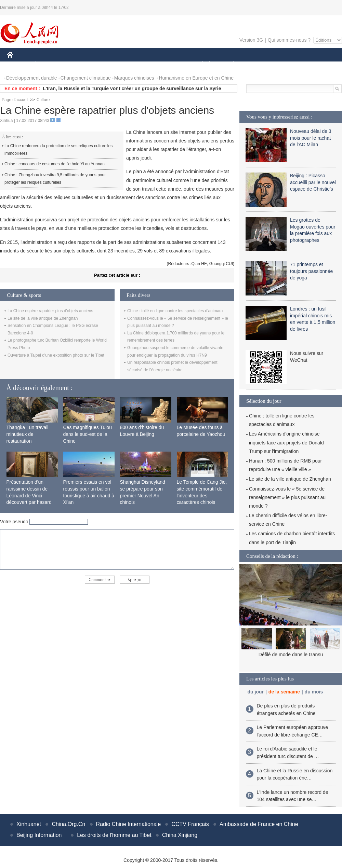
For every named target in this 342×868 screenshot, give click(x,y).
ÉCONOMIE (48, 64)
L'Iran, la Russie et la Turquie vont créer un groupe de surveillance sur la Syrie (132, 88)
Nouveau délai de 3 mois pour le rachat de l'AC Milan (311, 138)
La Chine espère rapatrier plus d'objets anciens (50, 311)
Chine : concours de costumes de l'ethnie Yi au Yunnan (55, 164)
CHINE (19, 64)
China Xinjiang (180, 835)
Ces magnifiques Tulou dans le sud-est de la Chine (88, 434)
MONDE (80, 64)
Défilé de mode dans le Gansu (291, 655)
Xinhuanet (29, 824)
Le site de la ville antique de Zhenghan (43, 318)
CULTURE (169, 64)
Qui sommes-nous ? (289, 40)
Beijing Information (39, 835)
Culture (43, 100)
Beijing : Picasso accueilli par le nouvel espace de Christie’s (313, 182)
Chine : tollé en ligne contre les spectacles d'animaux (175, 311)
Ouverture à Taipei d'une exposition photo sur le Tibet (56, 355)
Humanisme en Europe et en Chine (196, 78)
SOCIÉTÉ (199, 64)
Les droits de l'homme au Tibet (114, 835)
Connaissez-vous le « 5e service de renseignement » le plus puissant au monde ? (287, 497)
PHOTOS (318, 64)
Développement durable (32, 78)
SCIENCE (138, 64)
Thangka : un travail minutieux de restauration (28, 434)
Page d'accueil (15, 100)
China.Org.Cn (68, 824)
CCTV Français (190, 824)
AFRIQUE (108, 64)
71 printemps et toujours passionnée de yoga (311, 271)
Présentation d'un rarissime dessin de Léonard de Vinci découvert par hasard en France (29, 495)
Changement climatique (86, 78)
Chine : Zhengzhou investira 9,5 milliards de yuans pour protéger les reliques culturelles (55, 179)
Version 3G (251, 40)
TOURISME (286, 64)
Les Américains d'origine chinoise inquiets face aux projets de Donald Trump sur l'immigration (286, 442)
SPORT (257, 64)
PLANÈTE (230, 64)
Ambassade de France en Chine (259, 824)
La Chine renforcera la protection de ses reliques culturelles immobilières (58, 150)
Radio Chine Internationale (128, 824)
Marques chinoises (134, 78)
